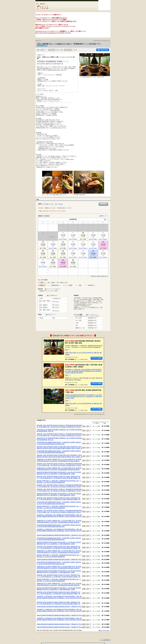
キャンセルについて (93, 315)
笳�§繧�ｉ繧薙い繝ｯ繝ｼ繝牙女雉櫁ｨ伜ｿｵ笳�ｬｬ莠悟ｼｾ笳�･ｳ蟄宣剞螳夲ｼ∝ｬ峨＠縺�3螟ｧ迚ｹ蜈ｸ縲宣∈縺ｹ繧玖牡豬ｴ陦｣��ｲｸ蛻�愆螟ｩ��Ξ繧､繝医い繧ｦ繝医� (59, 448)
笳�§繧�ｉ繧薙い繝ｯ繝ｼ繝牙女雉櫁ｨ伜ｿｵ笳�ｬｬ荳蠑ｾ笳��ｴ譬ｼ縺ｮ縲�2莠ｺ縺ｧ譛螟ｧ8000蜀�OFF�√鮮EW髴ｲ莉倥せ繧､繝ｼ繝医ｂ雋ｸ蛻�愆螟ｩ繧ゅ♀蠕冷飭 (59, 426)
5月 (105, 219)
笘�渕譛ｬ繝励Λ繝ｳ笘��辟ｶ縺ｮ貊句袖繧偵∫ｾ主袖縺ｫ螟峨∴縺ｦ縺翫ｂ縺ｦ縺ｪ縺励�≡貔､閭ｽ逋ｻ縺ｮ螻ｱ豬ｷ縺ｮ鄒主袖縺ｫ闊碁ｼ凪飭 (59, 443)
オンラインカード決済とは (53, 289)
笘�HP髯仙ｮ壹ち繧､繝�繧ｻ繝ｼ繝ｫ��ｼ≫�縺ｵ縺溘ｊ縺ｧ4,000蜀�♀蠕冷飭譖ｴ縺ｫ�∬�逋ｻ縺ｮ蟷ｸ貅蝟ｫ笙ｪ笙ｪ (59, 430)
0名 (62, 204)
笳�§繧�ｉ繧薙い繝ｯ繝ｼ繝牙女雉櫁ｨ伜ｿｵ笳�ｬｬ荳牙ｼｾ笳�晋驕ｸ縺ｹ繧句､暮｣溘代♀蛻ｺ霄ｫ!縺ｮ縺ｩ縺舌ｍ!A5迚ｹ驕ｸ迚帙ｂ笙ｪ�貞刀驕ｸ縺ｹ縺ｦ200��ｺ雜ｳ (59, 477)
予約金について (52, 315)
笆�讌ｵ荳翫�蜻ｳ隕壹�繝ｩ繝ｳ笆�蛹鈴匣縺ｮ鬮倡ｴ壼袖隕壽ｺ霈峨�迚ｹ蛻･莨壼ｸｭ (59, 535)
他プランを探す (63, 239)
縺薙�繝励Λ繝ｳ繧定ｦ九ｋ (97, 358)
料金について (105, 216)
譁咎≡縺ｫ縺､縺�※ (105, 631)
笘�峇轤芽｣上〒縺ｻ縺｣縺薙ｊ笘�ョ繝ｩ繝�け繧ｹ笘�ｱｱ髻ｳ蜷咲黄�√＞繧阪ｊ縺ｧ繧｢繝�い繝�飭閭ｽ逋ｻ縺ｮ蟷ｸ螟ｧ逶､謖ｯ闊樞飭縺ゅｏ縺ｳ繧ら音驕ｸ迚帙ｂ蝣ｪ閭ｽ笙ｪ (83, 371)
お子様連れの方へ (53, 295)
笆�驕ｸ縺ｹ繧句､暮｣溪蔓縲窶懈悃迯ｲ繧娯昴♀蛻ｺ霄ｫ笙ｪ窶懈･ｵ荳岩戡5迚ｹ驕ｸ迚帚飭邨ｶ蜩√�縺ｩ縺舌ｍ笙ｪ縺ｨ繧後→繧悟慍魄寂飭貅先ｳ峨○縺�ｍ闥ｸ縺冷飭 (59, 460)
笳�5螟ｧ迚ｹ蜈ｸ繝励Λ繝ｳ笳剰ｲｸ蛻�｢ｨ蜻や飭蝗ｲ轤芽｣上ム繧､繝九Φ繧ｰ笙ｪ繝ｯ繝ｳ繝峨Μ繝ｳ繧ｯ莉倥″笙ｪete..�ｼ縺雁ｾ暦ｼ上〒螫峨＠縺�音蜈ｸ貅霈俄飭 (84, 396)
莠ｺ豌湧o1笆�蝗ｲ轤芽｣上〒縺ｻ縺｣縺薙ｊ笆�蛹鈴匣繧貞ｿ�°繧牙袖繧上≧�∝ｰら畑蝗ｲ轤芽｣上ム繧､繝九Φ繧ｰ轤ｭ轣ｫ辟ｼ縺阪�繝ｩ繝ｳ (59, 482)
